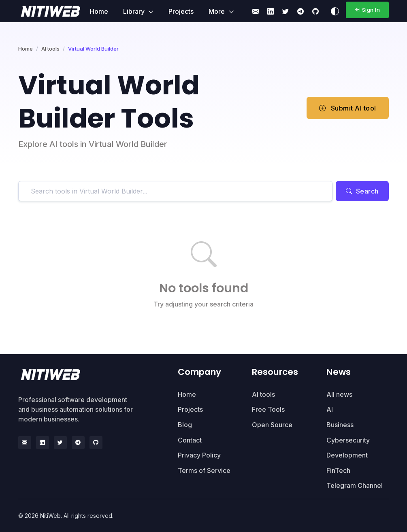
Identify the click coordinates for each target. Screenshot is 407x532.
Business (340, 425)
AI (330, 409)
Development (347, 455)
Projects (181, 11)
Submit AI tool (348, 108)
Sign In (367, 10)
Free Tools (268, 409)
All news (339, 394)
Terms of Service (204, 470)
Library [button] (135, 11)
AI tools (50, 49)
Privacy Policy (199, 455)
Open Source (272, 425)
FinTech (338, 470)
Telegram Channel (355, 485)
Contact (190, 440)
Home (99, 11)
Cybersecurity (348, 440)
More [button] (217, 11)
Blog (185, 425)
